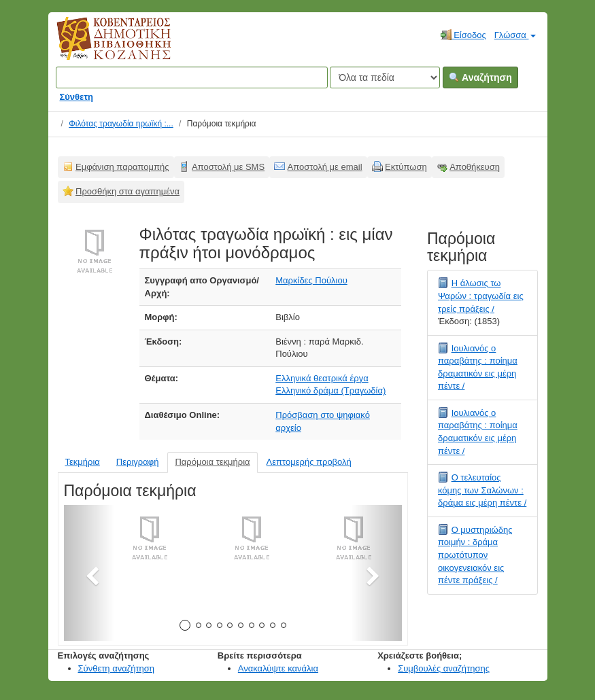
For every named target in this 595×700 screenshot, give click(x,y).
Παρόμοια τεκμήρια (212, 462)
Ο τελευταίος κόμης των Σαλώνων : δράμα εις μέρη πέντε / (482, 490)
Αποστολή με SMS (228, 167)
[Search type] (385, 77)
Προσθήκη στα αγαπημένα (128, 191)
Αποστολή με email (325, 167)
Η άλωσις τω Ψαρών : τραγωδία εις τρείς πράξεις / (481, 296)
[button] (89, 573)
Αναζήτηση (480, 77)
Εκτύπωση (406, 167)
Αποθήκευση (475, 167)
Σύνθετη (77, 97)
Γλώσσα (515, 35)
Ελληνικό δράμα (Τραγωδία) (330, 390)
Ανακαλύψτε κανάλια (278, 668)
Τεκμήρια (83, 462)
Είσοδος (463, 35)
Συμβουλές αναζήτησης (444, 668)
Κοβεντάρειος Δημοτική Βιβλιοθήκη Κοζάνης (101, 46)
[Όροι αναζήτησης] (192, 77)
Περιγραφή (138, 462)
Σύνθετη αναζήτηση (117, 668)
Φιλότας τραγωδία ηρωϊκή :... (121, 124)
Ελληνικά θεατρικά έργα (322, 378)
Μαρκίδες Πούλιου (311, 280)
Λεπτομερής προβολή (309, 462)
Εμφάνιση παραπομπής (122, 167)
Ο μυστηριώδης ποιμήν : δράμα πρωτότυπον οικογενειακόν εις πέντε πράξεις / (475, 555)
